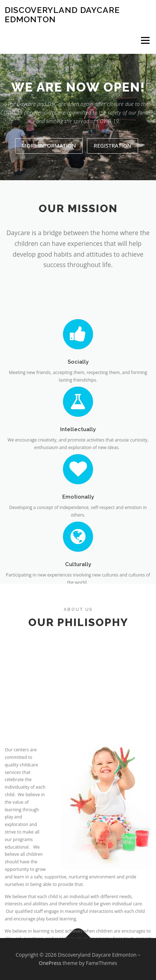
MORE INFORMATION (49, 145)
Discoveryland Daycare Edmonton (62, 15)
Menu (145, 40)
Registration (113, 145)
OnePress (50, 963)
